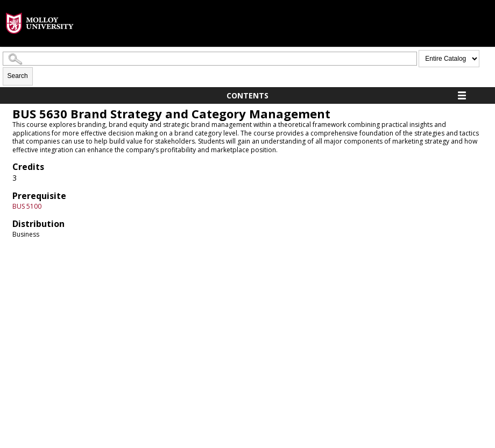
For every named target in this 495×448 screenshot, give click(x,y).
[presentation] (40, 42)
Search (18, 76)
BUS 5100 (27, 206)
